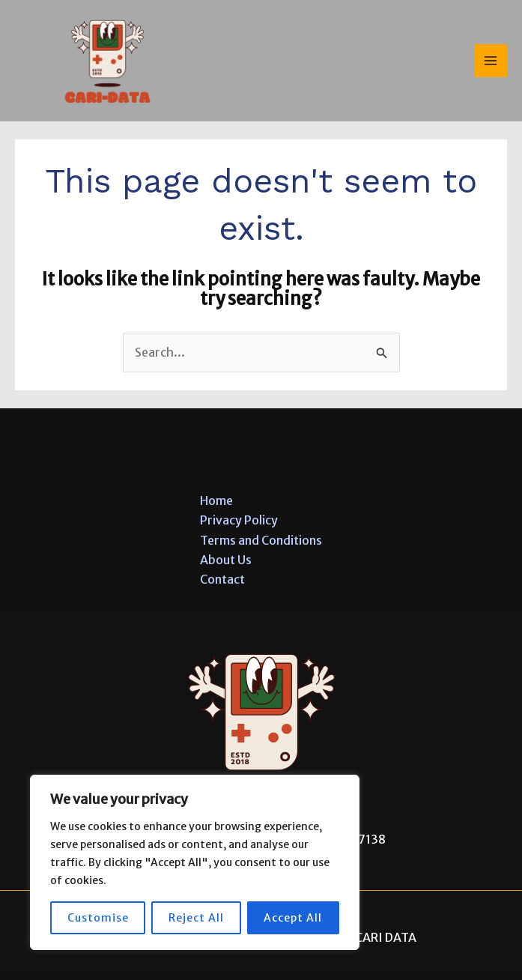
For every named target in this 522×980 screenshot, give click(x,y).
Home (216, 500)
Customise (98, 918)
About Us (226, 560)
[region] (195, 862)
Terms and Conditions (261, 540)
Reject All (196, 918)
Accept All (293, 918)
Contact (222, 579)
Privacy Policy (239, 520)
